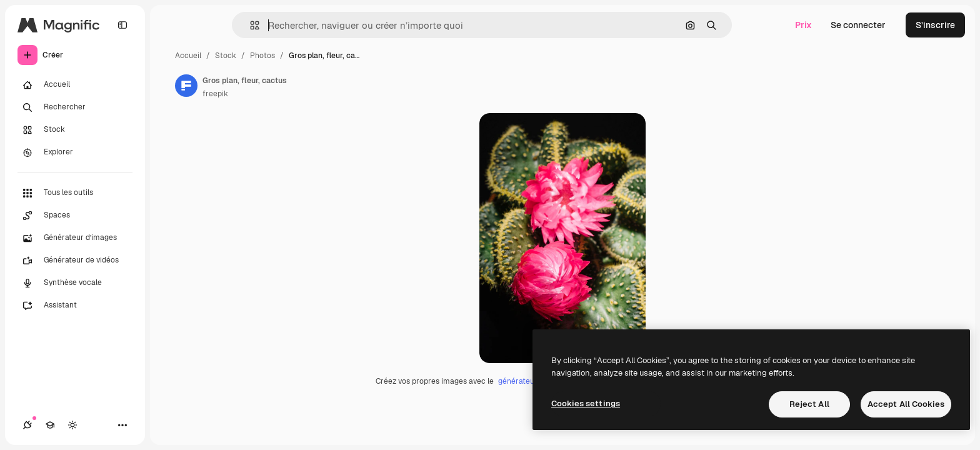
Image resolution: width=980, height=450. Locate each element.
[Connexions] (27, 425)
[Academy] (50, 425)
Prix (803, 25)
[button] (250, 25)
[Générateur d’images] (75, 238)
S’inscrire (935, 25)
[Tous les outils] (75, 193)
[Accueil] (75, 85)
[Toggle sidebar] (122, 25)
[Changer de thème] (72, 425)
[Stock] (75, 130)
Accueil (188, 56)
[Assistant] (75, 306)
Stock (226, 56)
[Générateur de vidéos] (75, 261)
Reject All (809, 404)
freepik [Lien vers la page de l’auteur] (215, 94)
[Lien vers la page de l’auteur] (186, 86)
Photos (262, 56)
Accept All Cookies (906, 404)
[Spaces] (75, 216)
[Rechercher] (75, 107)
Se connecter (858, 25)
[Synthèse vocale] (75, 283)
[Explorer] (75, 152)
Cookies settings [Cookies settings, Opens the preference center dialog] (586, 403)
